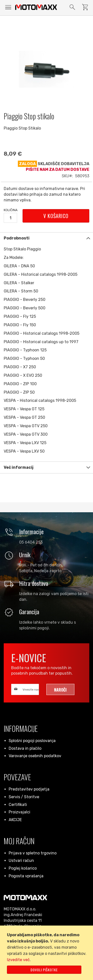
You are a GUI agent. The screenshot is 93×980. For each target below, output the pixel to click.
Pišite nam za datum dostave (58, 169)
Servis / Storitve (24, 797)
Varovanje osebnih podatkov (35, 756)
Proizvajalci (19, 812)
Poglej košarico (23, 868)
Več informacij (19, 467)
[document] (47, 953)
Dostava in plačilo (25, 748)
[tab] (46, 238)
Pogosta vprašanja (26, 876)
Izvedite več (18, 960)
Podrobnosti (17, 238)
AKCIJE (15, 820)
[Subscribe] (60, 689)
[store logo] (36, 7)
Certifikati (18, 805)
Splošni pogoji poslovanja (32, 741)
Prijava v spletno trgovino (33, 853)
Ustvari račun (21, 861)
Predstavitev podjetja (29, 789)
